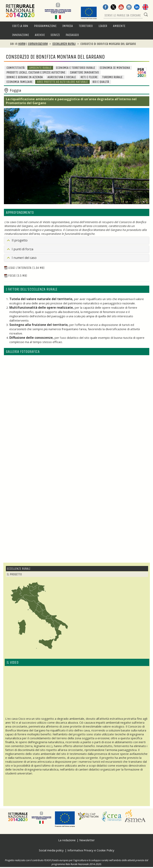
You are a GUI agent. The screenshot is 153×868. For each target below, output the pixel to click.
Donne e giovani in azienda (25, 77)
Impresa (68, 26)
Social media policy (51, 850)
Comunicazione (38, 44)
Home (22, 44)
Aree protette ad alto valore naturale (62, 82)
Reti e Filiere (89, 77)
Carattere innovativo (84, 72)
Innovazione (21, 35)
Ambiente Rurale (40, 68)
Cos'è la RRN (20, 26)
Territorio (86, 26)
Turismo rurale (112, 77)
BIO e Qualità (101, 82)
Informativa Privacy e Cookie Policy (91, 850)
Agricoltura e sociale (62, 77)
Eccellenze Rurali (64, 44)
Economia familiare (19, 82)
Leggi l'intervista (24, 268)
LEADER (103, 26)
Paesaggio (72, 35)
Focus (15, 276)
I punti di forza (22, 249)
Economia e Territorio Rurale (75, 68)
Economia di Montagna (115, 68)
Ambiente (119, 26)
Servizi (55, 35)
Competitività (16, 68)
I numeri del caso (24, 258)
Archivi (40, 35)
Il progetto (20, 240)
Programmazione (45, 26)
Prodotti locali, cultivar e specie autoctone (36, 72)
